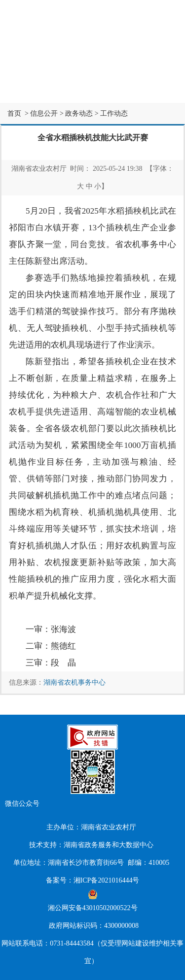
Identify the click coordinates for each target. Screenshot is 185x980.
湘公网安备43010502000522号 (93, 901)
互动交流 (31, 91)
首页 (14, 113)
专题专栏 (93, 91)
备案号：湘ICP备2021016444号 (93, 880)
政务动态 (79, 113)
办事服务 (154, 69)
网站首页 (31, 69)
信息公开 (93, 69)
